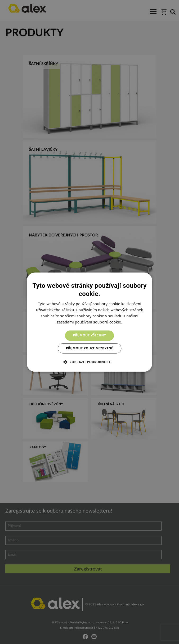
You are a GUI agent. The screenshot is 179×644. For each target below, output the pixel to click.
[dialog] (89, 322)
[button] (90, 362)
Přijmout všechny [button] (90, 335)
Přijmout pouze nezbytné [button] (89, 348)
